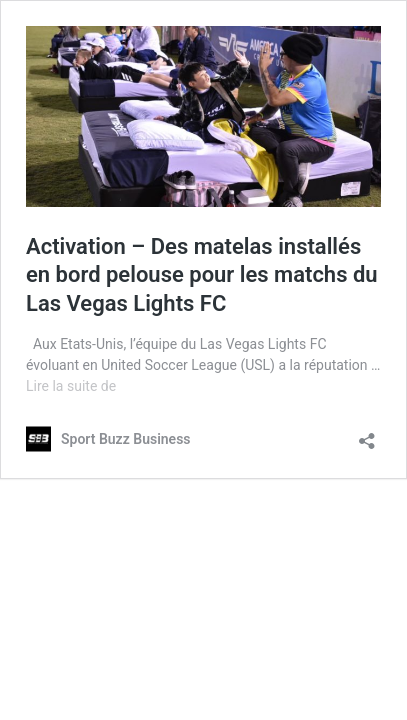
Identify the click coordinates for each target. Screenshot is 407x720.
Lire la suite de (71, 386)
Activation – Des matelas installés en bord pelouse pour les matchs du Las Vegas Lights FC (202, 275)
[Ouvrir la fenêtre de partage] (367, 434)
